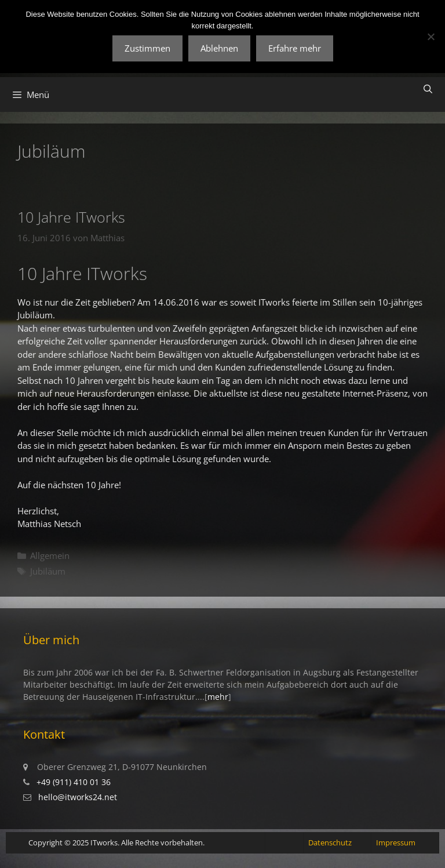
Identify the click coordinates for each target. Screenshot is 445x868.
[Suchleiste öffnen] (428, 89)
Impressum (396, 842)
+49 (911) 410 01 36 (74, 782)
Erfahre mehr (295, 48)
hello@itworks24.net (78, 797)
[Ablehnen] (431, 37)
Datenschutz (330, 842)
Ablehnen (219, 48)
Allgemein (50, 555)
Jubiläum (48, 571)
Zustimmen (147, 48)
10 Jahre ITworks (71, 217)
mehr (218, 697)
